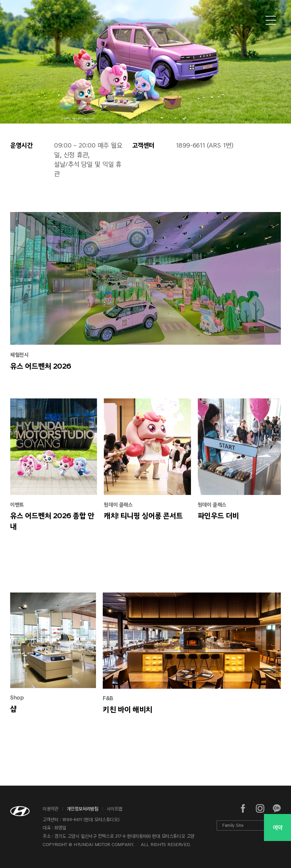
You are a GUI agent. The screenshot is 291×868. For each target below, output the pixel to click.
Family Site (233, 825)
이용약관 (51, 809)
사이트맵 (115, 809)
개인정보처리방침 (83, 809)
